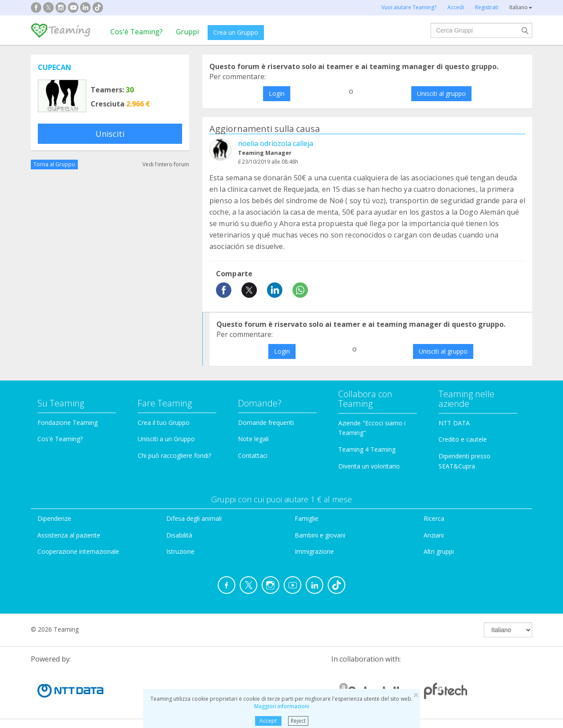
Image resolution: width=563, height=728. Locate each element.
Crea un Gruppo (236, 32)
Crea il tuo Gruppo (164, 423)
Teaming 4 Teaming (367, 449)
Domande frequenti (266, 423)
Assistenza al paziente (69, 535)
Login (277, 93)
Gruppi (187, 32)
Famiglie (307, 518)
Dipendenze (54, 518)
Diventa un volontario (369, 466)
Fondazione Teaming (68, 423)
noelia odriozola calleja (276, 143)
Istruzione (180, 551)
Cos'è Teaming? (137, 32)
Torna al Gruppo (54, 164)
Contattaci (253, 455)
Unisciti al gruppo (441, 93)
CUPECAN (55, 67)
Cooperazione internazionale (78, 551)
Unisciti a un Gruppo (166, 439)
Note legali (253, 439)
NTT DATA (454, 423)
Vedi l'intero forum (166, 164)
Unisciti (110, 134)
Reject (298, 721)
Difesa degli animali (194, 518)
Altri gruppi (439, 551)
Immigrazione (314, 551)
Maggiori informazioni (282, 706)
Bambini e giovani (320, 535)
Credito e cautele (463, 439)
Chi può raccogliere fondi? (174, 455)
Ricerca (434, 518)
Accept (268, 721)
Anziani (434, 535)
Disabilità (179, 535)
